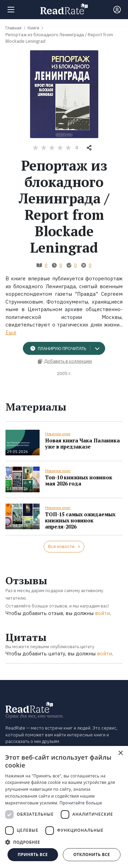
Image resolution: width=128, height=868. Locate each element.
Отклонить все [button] (92, 854)
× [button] (120, 753)
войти (102, 613)
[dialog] (64, 807)
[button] (64, 842)
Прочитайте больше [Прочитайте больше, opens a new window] (81, 803)
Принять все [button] (33, 854)
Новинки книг (58, 434)
